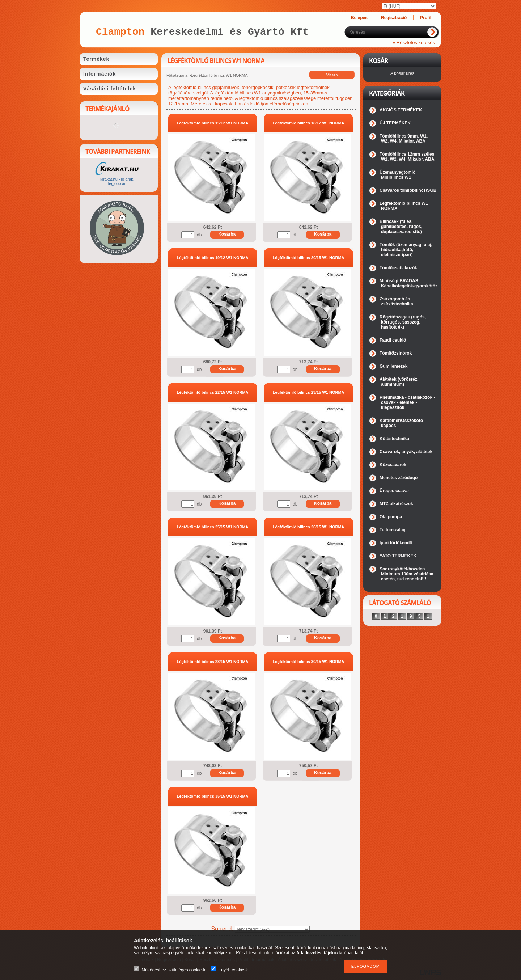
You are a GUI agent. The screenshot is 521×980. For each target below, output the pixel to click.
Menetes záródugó (399, 478)
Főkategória (177, 75)
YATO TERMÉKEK (398, 556)
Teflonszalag (393, 530)
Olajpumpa (391, 517)
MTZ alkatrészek (396, 504)
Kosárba (227, 234)
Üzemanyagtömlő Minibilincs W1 (397, 175)
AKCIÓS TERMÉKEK (401, 110)
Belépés (359, 18)
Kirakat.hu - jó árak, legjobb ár (117, 181)
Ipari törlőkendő (396, 543)
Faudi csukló (393, 340)
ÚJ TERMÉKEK (395, 123)
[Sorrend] (272, 929)
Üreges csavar (394, 491)
